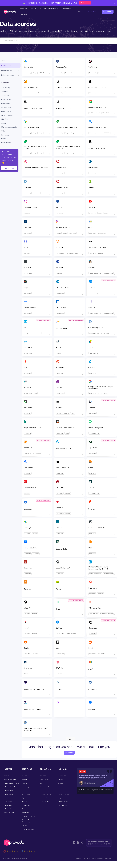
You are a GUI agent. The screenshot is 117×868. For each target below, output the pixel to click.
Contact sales (93, 12)
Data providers (7, 107)
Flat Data (5, 119)
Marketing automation (10, 127)
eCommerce (6, 111)
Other (3, 131)
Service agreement (98, 858)
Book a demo (108, 12)
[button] (25, 9)
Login (81, 12)
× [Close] (114, 3)
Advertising (6, 88)
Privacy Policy (109, 858)
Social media (6, 143)
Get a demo (9, 168)
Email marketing (7, 115)
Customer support (8, 104)
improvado (78, 858)
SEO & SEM (6, 139)
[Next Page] (70, 739)
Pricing (24, 15)
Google (4, 123)
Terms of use (87, 858)
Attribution (5, 96)
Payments (5, 135)
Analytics (5, 92)
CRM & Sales (6, 100)
